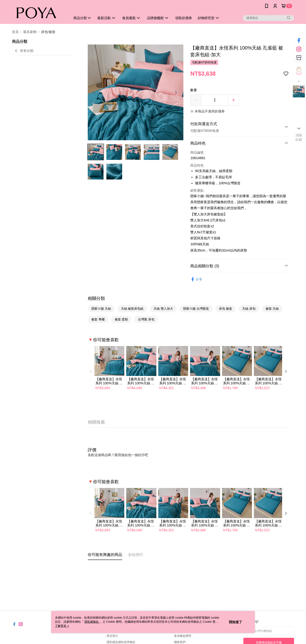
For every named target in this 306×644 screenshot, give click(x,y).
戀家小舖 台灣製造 (196, 309)
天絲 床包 (249, 309)
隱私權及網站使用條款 (121, 642)
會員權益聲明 (183, 636)
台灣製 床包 (146, 319)
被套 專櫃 (98, 319)
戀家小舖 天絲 (101, 309)
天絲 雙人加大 (163, 309)
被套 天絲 (272, 309)
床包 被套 (226, 309)
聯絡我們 (180, 642)
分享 (196, 279)
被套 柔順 (121, 319)
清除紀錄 (299, 137)
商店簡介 (112, 636)
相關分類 (96, 298)
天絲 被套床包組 (132, 309)
